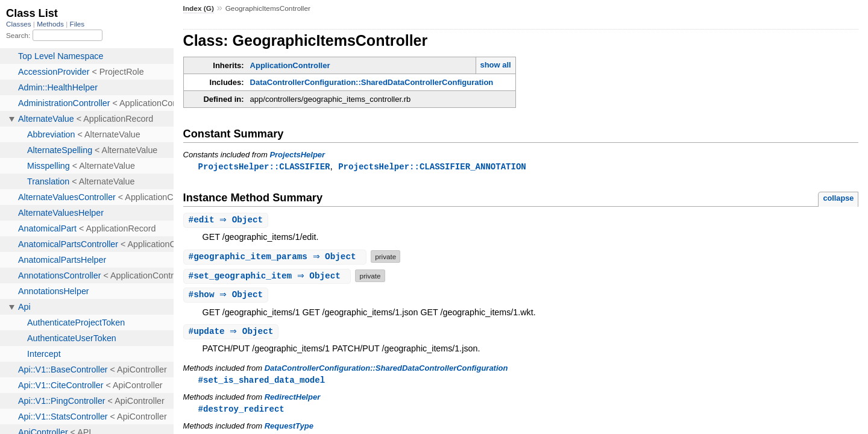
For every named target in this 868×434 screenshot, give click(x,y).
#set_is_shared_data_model (262, 382)
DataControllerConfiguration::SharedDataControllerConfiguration (372, 82)
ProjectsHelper (297, 155)
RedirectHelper (292, 400)
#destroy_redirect (241, 412)
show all (495, 65)
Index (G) (199, 8)
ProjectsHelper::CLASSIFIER (264, 167)
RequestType (289, 429)
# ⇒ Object (228, 221)
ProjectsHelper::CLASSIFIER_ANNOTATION (432, 167)
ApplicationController (290, 65)
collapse (838, 199)
